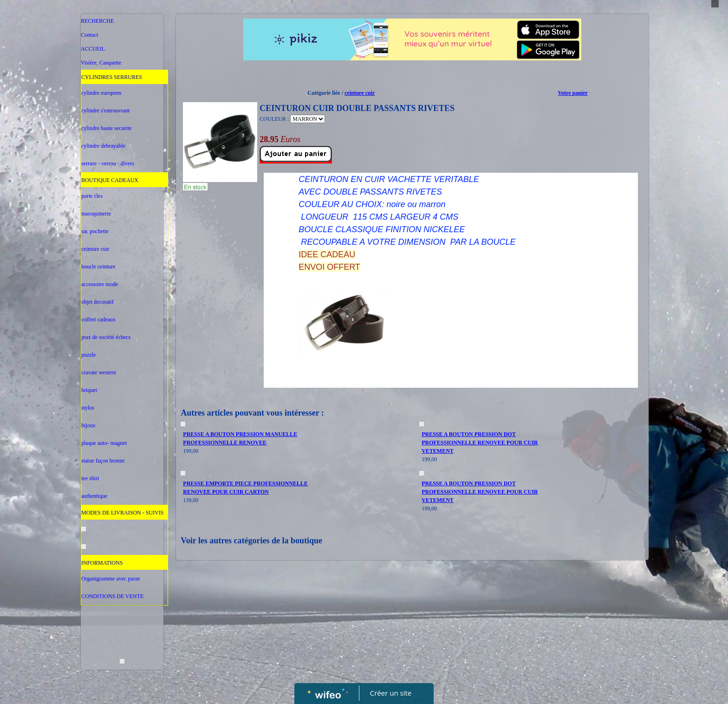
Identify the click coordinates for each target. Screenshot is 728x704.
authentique (94, 496)
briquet (89, 390)
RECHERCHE (97, 21)
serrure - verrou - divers (108, 163)
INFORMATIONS (102, 563)
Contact (89, 35)
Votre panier (573, 93)
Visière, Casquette (101, 63)
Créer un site (391, 693)
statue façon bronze (103, 461)
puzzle (88, 355)
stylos (88, 408)
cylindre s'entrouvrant (105, 111)
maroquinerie (96, 214)
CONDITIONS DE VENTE (112, 596)
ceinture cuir (95, 249)
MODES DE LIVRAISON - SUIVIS (122, 513)
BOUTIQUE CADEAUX (110, 180)
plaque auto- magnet (104, 443)
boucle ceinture (98, 267)
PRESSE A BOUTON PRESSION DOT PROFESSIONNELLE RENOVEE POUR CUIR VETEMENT (480, 443)
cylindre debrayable (103, 146)
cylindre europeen (101, 93)
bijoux (88, 425)
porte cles (92, 196)
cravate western (99, 372)
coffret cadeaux (98, 319)
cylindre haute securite (107, 128)
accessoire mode (100, 284)
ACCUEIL (93, 49)
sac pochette (95, 231)
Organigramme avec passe (110, 579)
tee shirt (90, 478)
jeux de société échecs (106, 337)
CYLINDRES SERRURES (112, 77)
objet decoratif (97, 302)
